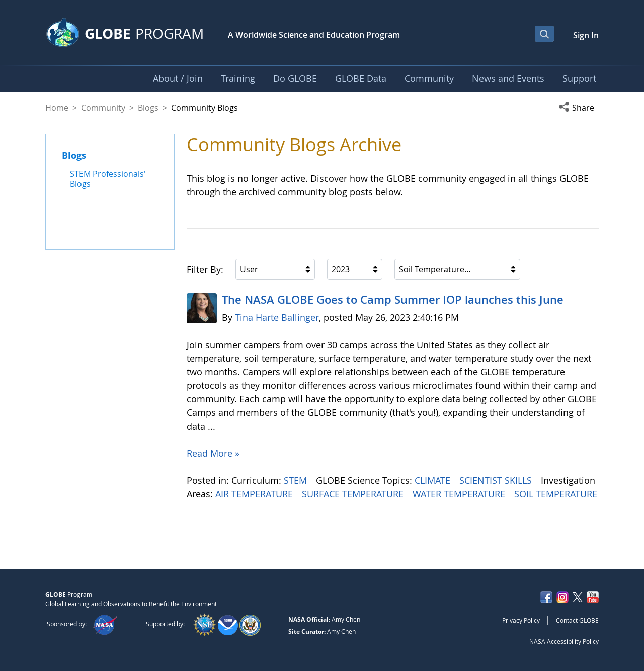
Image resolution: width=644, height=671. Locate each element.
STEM (297, 480)
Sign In (586, 35)
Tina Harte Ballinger (277, 317)
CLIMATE (434, 480)
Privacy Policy (521, 620)
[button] (579, 108)
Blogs (148, 108)
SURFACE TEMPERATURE (354, 494)
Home (57, 108)
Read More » (213, 453)
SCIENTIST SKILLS (497, 480)
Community (103, 108)
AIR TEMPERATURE (255, 494)
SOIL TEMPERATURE (556, 494)
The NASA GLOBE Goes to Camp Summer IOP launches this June (393, 300)
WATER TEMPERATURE (460, 494)
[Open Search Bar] (544, 34)
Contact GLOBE (577, 620)
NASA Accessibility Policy (564, 641)
